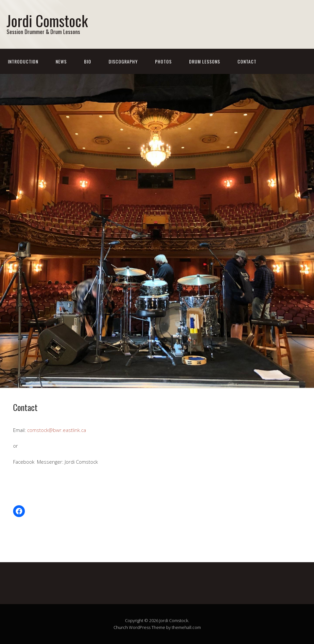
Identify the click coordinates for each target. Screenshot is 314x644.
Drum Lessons (205, 61)
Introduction (23, 61)
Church (121, 627)
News (61, 61)
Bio (88, 61)
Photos (163, 61)
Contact (247, 61)
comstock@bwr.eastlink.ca (57, 430)
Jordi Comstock (47, 20)
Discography (123, 61)
